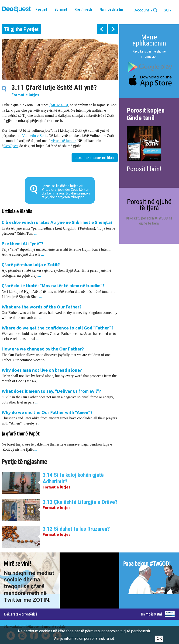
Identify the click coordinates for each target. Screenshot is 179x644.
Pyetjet (41, 9)
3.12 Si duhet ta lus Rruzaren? (76, 529)
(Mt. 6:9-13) (59, 105)
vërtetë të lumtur (63, 141)
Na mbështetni (111, 9)
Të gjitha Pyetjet (21, 29)
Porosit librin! (144, 169)
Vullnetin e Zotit (34, 136)
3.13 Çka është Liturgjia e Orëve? (80, 502)
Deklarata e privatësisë (21, 614)
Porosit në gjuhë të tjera (149, 205)
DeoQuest (11, 146)
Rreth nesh (83, 9)
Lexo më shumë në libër (95, 158)
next (113, 29)
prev (102, 29)
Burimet (61, 9)
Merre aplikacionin (149, 40)
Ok (159, 639)
